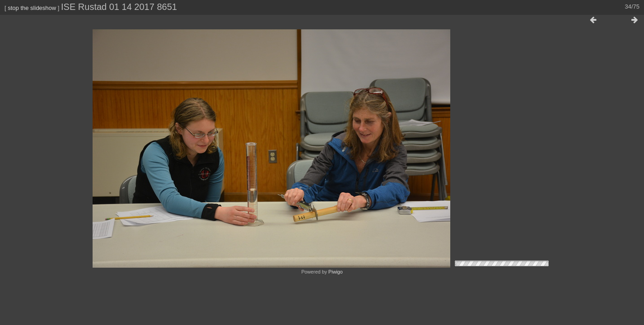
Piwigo (336, 272)
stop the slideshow (32, 8)
